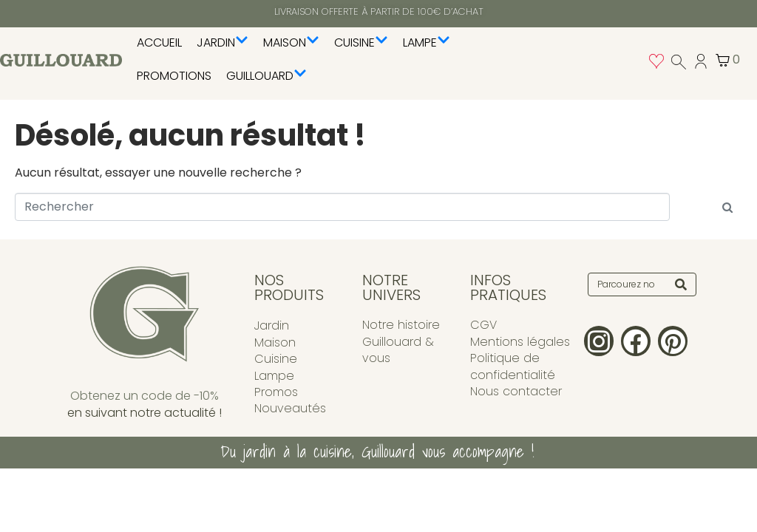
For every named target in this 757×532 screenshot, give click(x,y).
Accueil (159, 42)
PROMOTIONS (174, 76)
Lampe (427, 42)
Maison (291, 42)
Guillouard (267, 76)
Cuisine (361, 42)
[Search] (681, 284)
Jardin (223, 42)
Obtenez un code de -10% (145, 396)
